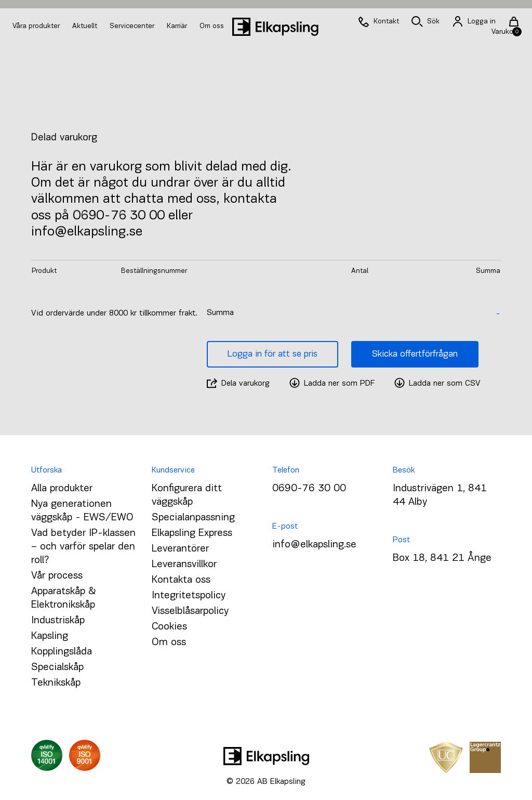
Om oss (212, 26)
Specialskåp (57, 667)
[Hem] (275, 27)
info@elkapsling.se (314, 545)
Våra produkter (36, 26)
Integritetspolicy (189, 596)
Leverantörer (180, 549)
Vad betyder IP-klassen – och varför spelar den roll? (83, 547)
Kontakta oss (181, 580)
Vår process (57, 576)
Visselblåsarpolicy (190, 611)
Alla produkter (62, 489)
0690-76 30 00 (309, 489)
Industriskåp (58, 621)
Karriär (178, 26)
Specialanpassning (193, 518)
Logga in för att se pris (272, 354)
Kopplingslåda (62, 652)
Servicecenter (133, 26)
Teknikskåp (56, 683)
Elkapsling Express (192, 533)
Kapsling (50, 636)
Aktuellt (86, 26)
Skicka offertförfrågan (415, 354)
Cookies (169, 627)
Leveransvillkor (184, 565)
